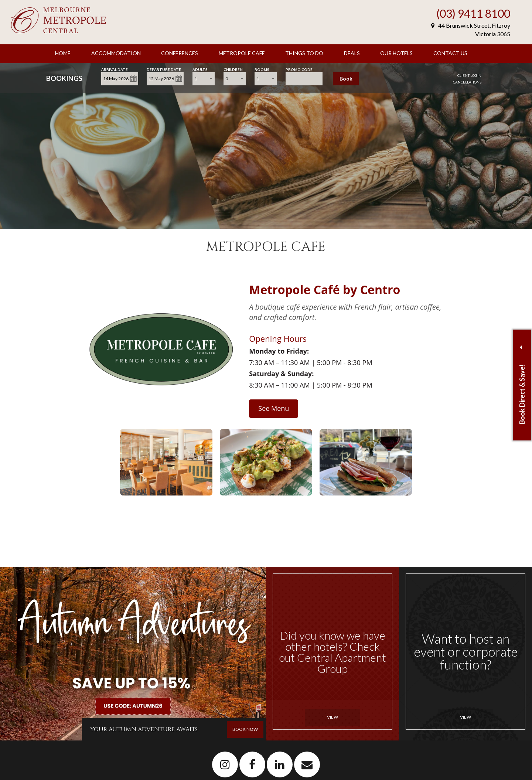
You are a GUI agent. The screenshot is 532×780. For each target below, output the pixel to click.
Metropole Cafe (242, 53)
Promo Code (299, 69)
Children (233, 69)
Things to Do (304, 53)
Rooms (262, 69)
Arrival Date (115, 69)
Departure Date (164, 69)
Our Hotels (396, 53)
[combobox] (204, 79)
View (332, 717)
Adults (200, 69)
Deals (352, 53)
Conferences (180, 53)
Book (346, 79)
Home (63, 53)
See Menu (274, 408)
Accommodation (116, 53)
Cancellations (467, 82)
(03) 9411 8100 (473, 13)
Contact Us (450, 53)
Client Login (469, 75)
